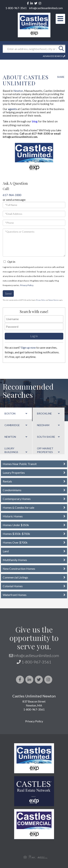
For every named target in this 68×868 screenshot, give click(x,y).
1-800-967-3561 (16, 8)
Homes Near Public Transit (20, 464)
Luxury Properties (14, 473)
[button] (61, 49)
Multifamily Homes (15, 560)
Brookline (44, 413)
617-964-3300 (12, 195)
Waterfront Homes (15, 595)
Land (6, 551)
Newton (18, 91)
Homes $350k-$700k (16, 534)
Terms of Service (54, 300)
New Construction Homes (19, 569)
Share (61, 77)
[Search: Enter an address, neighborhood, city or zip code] (30, 49)
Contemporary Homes (17, 499)
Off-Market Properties (45, 450)
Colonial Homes (13, 586)
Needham (43, 425)
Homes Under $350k (16, 525)
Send (8, 293)
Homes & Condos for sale (18, 507)
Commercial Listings (15, 577)
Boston (10, 413)
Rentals (7, 481)
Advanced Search (53, 56)
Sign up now (28, 347)
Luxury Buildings (11, 450)
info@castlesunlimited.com (46, 8)
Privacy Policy (27, 285)
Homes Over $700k (15, 542)
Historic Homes (13, 516)
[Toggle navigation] (60, 19)
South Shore (46, 437)
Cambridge (12, 425)
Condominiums (12, 490)
